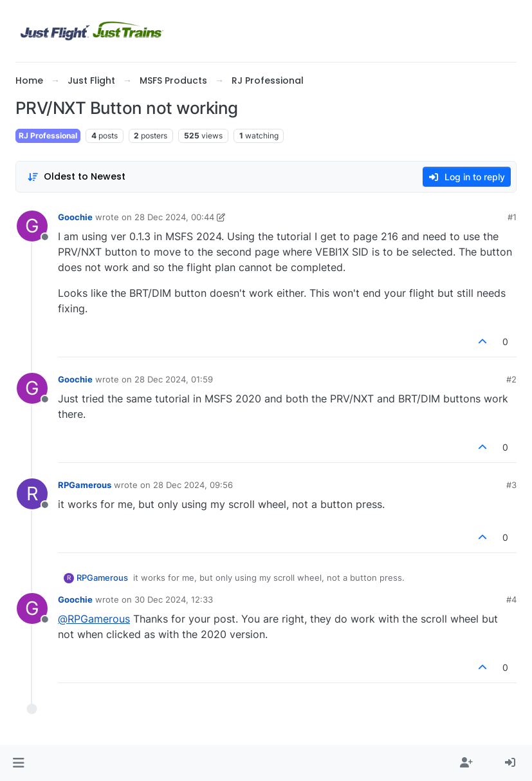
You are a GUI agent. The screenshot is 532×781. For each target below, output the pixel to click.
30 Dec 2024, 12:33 (174, 599)
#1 (512, 217)
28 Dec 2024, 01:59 (174, 379)
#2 (511, 379)
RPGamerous (85, 485)
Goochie (75, 217)
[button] (18, 763)
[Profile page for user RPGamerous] (32, 494)
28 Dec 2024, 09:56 (193, 485)
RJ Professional (48, 136)
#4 (511, 599)
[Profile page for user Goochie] (32, 226)
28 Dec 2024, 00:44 (174, 217)
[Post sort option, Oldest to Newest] (76, 177)
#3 (511, 485)
